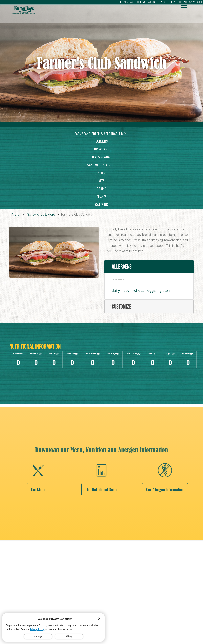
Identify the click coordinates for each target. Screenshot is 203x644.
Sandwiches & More (101, 165)
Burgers (102, 141)
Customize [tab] (120, 307)
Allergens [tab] (120, 267)
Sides (101, 173)
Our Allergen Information (165, 516)
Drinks (101, 189)
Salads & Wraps (101, 157)
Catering (102, 204)
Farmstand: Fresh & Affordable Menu (102, 134)
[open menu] (184, 6)
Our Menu (38, 516)
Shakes (101, 197)
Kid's (101, 181)
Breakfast (102, 149)
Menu (16, 215)
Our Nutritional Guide (101, 516)
